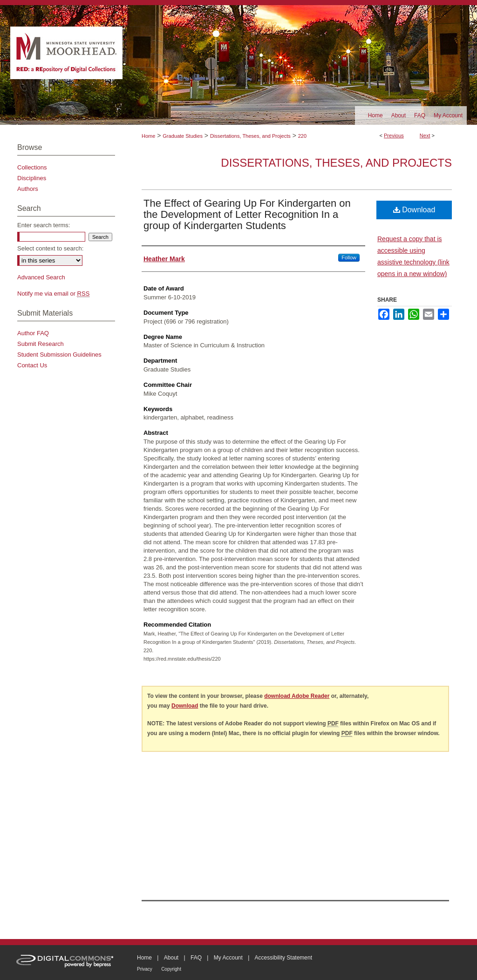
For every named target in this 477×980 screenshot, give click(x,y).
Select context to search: (50, 248)
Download (414, 210)
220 (302, 136)
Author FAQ (33, 333)
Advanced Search (41, 277)
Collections (32, 167)
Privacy (145, 969)
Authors (28, 189)
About (171, 958)
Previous (394, 135)
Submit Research (41, 344)
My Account (228, 958)
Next (425, 135)
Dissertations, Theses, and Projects (250, 136)
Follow (349, 257)
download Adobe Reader (297, 696)
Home (148, 136)
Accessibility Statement (283, 958)
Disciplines (32, 178)
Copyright (171, 969)
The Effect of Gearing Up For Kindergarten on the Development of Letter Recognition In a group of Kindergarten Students (247, 214)
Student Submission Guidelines (59, 355)
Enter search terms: (44, 225)
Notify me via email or (53, 294)
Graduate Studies (183, 136)
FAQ (196, 958)
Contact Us (32, 365)
